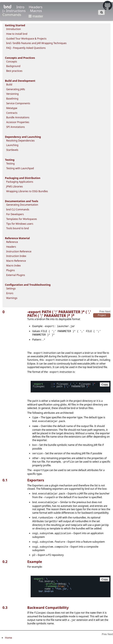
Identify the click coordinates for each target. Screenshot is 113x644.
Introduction (13, 29)
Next (108, 311)
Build (9, 85)
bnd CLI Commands (18, 209)
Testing (10, 164)
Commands (12, 15)
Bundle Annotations (18, 117)
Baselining (12, 99)
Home (8, 634)
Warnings (12, 298)
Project (102, 315)
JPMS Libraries (14, 186)
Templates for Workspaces (22, 219)
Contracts (12, 113)
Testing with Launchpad (20, 168)
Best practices (14, 71)
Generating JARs (16, 89)
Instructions (16, 11)
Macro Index (13, 266)
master (36, 16)
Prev (102, 311)
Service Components (18, 103)
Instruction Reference (19, 251)
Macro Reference (16, 261)
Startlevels (12, 150)
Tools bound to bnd (17, 228)
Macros (36, 11)
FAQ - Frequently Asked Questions (26, 48)
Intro (21, 7)
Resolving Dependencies (20, 141)
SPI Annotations (16, 127)
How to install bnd (17, 34)
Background (13, 66)
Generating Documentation (22, 205)
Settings (11, 288)
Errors (10, 293)
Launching (12, 145)
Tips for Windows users (20, 224)
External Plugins (16, 275)
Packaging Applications (20, 182)
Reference (12, 242)
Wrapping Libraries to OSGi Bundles (27, 191)
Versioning (12, 94)
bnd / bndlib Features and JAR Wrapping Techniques (36, 43)
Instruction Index (16, 256)
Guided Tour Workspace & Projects (26, 39)
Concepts (12, 62)
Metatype (12, 108)
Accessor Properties (18, 122)
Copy (105, 383)
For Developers (15, 214)
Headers (36, 7)
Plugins (10, 270)
